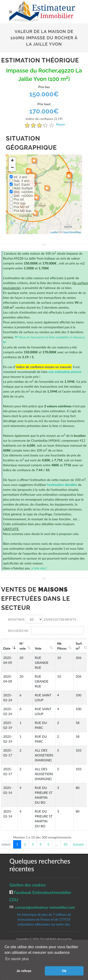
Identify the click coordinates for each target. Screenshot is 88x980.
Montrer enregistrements (42, 619)
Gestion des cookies (28, 885)
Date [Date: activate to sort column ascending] (7, 648)
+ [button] (12, 161)
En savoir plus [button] (17, 959)
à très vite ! (39, 568)
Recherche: (46, 630)
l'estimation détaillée (62, 485)
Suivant (78, 844)
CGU (14, 900)
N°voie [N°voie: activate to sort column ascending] (23, 646)
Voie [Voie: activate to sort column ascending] (38, 648)
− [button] (12, 168)
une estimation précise (65, 372)
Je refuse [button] (24, 971)
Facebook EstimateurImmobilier (42, 892)
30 (65, 844)
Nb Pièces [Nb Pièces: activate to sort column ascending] (62, 646)
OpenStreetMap (72, 232)
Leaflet (54, 232)
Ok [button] (64, 971)
